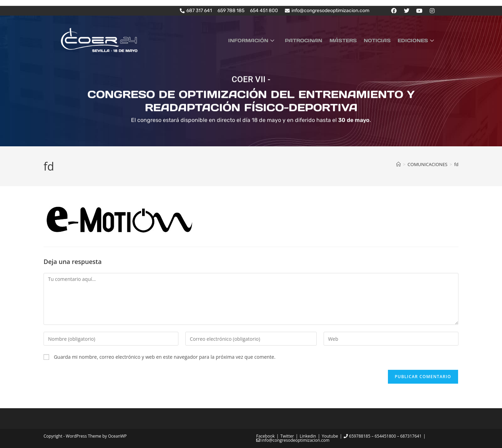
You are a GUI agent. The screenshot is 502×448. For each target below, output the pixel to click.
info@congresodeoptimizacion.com (293, 440)
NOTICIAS (380, 40)
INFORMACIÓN (262, 40)
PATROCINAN (311, 40)
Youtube (330, 436)
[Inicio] (398, 164)
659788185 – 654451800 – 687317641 (383, 436)
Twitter (287, 436)
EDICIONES (418, 40)
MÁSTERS (348, 40)
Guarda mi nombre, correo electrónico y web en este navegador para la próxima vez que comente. (165, 357)
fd (456, 164)
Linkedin (308, 436)
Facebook (265, 436)
